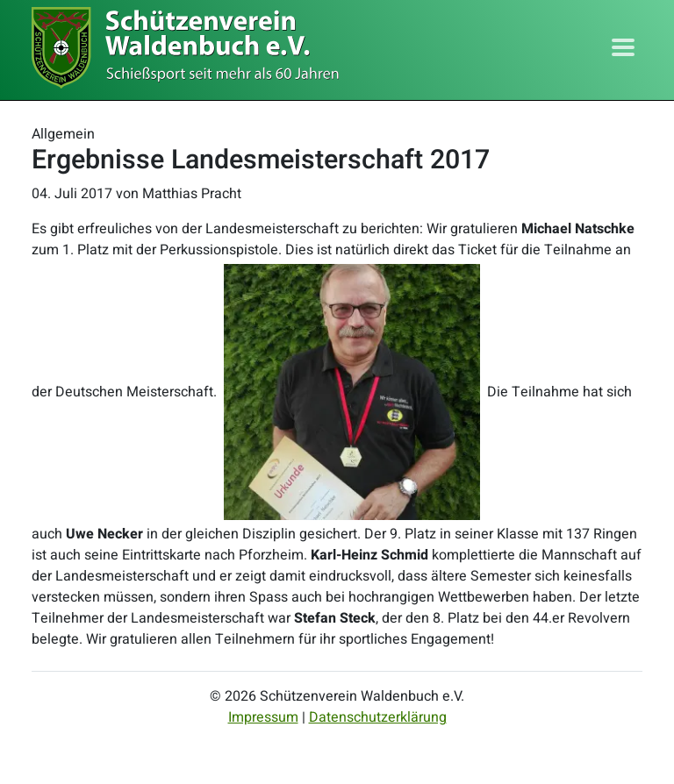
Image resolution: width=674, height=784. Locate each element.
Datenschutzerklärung (378, 717)
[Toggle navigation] (623, 47)
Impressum (263, 717)
